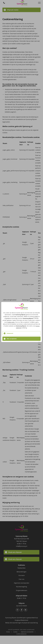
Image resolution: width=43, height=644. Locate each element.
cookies (36, 317)
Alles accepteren (12, 339)
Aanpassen (10, 333)
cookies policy (11, 322)
